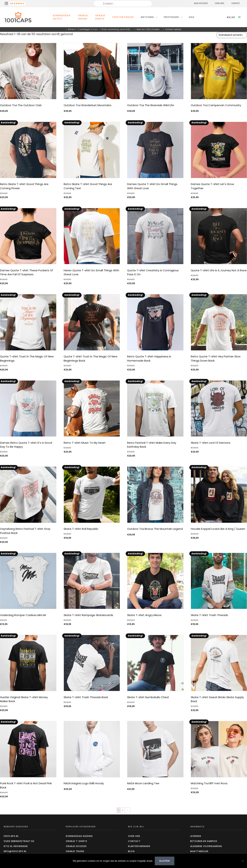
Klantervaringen (139, 846)
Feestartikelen (123, 17)
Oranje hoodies (76, 846)
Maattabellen (199, 851)
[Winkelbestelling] (232, 35)
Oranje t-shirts (76, 841)
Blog (131, 851)
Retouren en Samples (204, 841)
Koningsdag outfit (62, 17)
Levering (196, 836)
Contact (134, 841)
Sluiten (165, 861)
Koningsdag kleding (79, 836)
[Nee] (242, 861)
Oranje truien (75, 851)
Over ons (134, 836)
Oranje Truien (83, 17)
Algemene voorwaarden (206, 846)
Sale (192, 17)
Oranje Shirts (100, 17)
